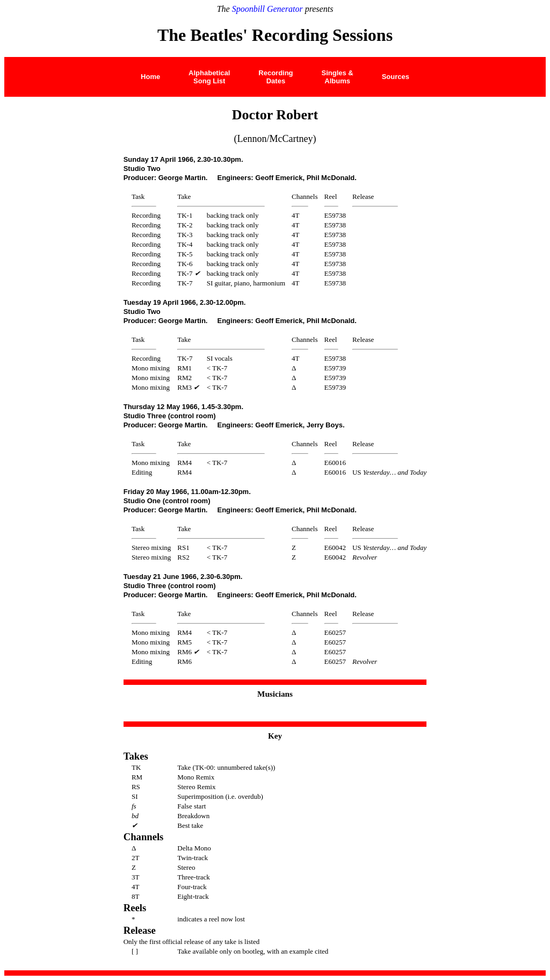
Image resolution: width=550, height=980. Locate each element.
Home (150, 77)
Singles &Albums (337, 77)
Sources (396, 77)
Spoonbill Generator (267, 9)
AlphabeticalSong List (209, 77)
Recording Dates (276, 77)
